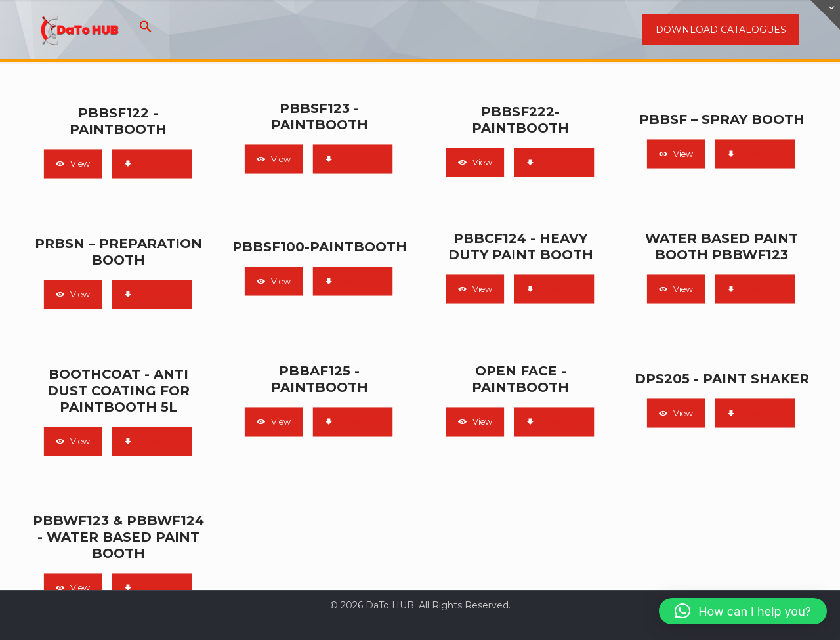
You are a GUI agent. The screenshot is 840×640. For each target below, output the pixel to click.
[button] (146, 30)
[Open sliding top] (825, 15)
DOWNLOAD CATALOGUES (721, 30)
